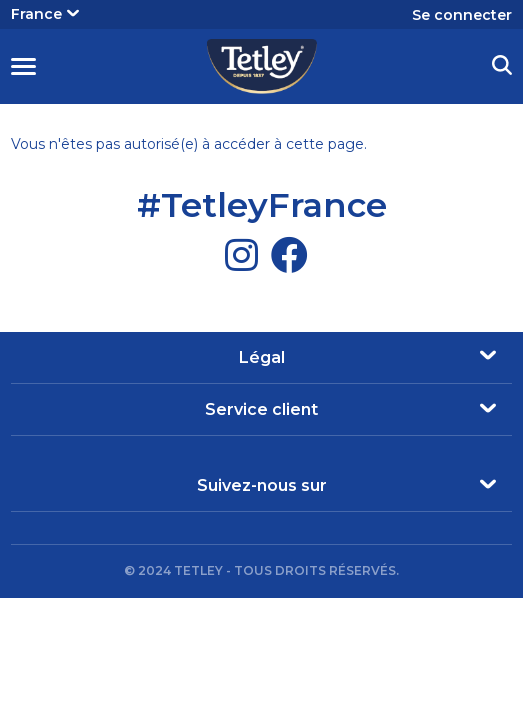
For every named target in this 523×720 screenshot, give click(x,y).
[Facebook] (289, 255)
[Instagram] (241, 255)
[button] (502, 68)
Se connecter (462, 15)
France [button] (45, 14)
